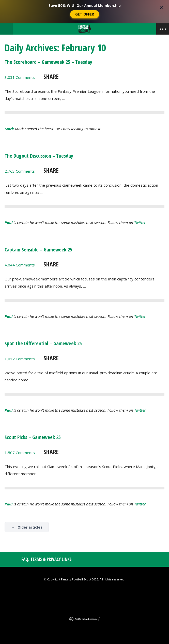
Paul (9, 222)
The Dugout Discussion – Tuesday (39, 156)
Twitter (140, 222)
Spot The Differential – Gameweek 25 (43, 343)
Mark (9, 129)
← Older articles (27, 527)
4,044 (20, 265)
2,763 (20, 171)
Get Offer (85, 14)
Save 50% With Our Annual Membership (85, 5)
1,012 (20, 359)
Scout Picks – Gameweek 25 (33, 437)
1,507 (20, 453)
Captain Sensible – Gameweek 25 (38, 250)
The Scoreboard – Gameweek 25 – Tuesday (48, 62)
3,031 (20, 77)
